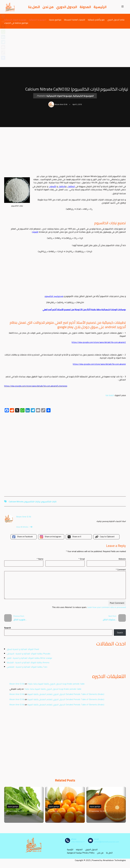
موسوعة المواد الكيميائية (15, 20)
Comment (121, 569)
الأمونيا (35, 232)
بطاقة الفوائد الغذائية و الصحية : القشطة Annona (28, 662)
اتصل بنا (34, 7)
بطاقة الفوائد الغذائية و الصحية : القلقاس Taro (27, 667)
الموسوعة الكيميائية (38, 20)
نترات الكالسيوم (49, 502)
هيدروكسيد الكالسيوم (54, 296)
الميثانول (71, 186)
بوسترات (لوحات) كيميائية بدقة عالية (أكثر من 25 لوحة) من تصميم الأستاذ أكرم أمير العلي (84, 309)
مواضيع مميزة (55, 20)
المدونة (85, 7)
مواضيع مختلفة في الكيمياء (16, 23)
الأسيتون (53, 186)
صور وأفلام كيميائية (96, 20)
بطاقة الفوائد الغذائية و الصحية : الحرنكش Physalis (29, 654)
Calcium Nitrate (16, 502)
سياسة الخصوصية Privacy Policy (81, 853)
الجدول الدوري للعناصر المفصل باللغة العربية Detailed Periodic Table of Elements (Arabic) (66, 694)
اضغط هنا (110, 395)
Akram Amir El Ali (17, 684)
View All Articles (24, 527)
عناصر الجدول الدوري (116, 20)
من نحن (48, 7)
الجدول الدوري (67, 7)
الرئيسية (100, 7)
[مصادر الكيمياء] (10, 7)
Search (7, 628)
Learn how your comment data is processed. (89, 607)
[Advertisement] (65, 48)
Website (122, 559)
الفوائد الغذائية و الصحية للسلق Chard (23, 649)
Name (40, 559)
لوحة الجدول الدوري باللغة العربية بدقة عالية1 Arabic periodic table (56, 684)
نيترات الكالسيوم (32, 502)
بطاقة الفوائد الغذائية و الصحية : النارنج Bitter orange (29, 658)
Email (82, 559)
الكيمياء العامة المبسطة (75, 20)
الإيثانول (62, 186)
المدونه (79, 849)
